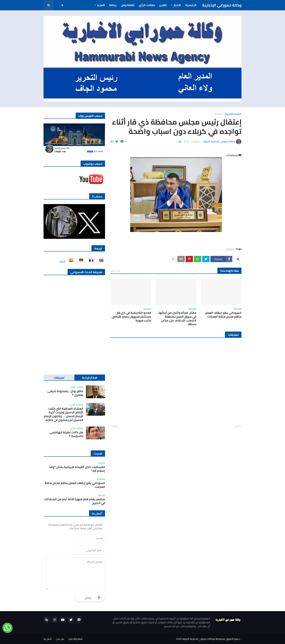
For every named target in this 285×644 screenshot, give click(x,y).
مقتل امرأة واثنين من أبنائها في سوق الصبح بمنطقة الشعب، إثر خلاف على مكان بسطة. (177, 318)
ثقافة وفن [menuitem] (128, 5)
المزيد (62, 261)
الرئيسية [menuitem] (191, 5)
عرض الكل (116, 271)
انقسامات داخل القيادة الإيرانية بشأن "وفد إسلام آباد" (77, 469)
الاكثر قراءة (90, 378)
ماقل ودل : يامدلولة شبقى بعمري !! (65, 393)
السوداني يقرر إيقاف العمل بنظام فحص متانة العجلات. (223, 315)
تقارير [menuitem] (163, 5)
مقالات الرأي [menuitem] (147, 5)
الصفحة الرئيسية (233, 114)
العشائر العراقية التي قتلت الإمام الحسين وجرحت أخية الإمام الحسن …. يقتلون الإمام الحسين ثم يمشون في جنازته (63, 414)
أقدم (115, 426)
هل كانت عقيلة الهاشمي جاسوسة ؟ (66, 434)
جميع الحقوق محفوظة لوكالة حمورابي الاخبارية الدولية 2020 (208, 639)
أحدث (237, 426)
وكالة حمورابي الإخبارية (222, 5)
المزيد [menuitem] (101, 5)
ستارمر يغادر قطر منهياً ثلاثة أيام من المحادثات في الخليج (74, 501)
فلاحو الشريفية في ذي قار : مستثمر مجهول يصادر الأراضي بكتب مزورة (131, 316)
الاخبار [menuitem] (177, 5)
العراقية (219, 114)
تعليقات (59, 378)
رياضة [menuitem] (113, 5)
